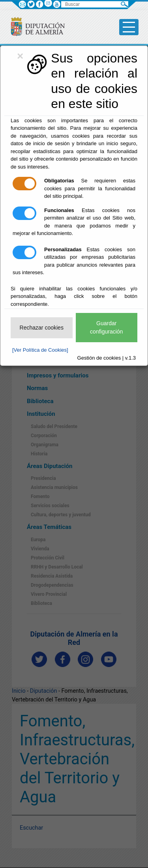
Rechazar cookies (42, 328)
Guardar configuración (106, 327)
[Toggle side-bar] (129, 27)
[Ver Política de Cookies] (40, 350)
